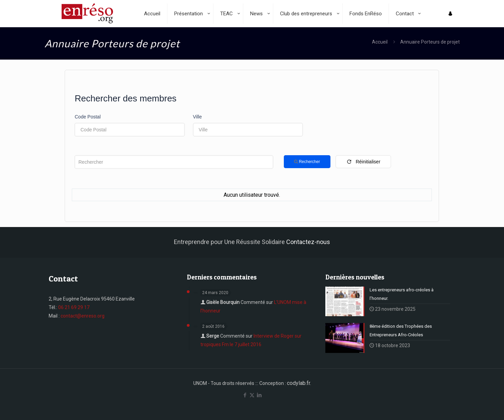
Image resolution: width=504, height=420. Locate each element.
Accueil (380, 42)
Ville (197, 117)
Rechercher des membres (125, 98)
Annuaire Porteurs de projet (430, 42)
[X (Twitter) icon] (252, 395)
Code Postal (87, 117)
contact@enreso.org (83, 316)
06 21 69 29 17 (74, 307)
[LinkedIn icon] (259, 395)
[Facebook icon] (245, 395)
